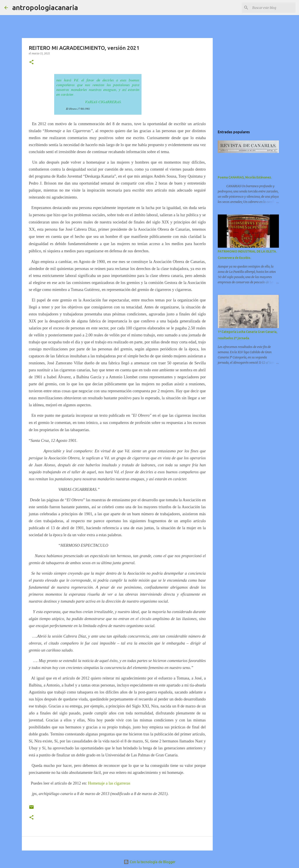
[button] (31, 62)
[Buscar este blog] (273, 8)
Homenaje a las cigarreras (109, 783)
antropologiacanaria (45, 7)
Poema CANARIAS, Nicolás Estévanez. (245, 177)
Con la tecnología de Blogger (149, 862)
